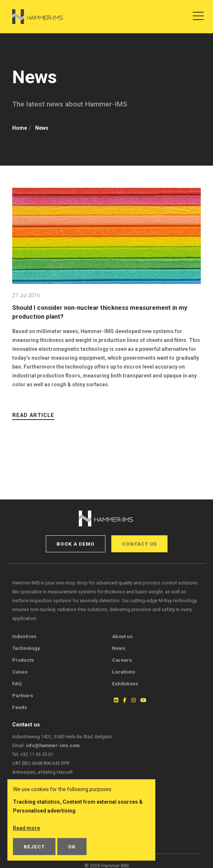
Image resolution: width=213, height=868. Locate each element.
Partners (23, 695)
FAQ (17, 684)
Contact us (139, 544)
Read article (33, 415)
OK (72, 847)
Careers (122, 660)
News (119, 648)
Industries (24, 636)
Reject (34, 847)
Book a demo (76, 544)
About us (122, 636)
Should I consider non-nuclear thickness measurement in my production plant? (100, 312)
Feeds (20, 707)
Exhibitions (125, 684)
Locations (124, 672)
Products (23, 660)
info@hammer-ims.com (53, 745)
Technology (26, 648)
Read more (26, 828)
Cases (20, 672)
